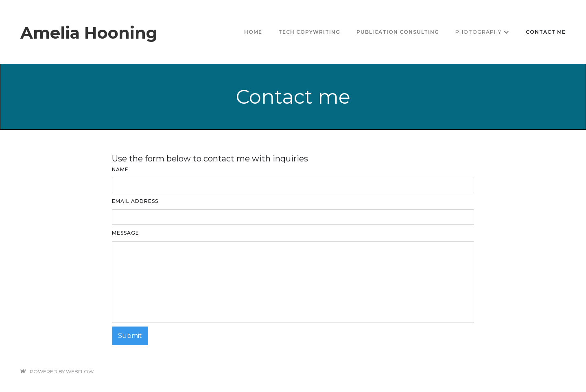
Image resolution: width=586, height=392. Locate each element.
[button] (482, 32)
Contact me (546, 32)
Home (253, 32)
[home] (89, 32)
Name (120, 169)
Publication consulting (398, 32)
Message (126, 233)
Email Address (135, 201)
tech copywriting (309, 32)
